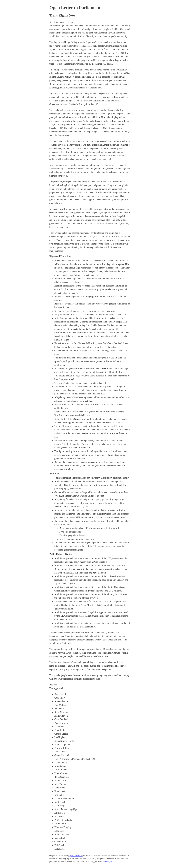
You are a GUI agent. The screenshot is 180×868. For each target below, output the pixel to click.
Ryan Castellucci (76, 856)
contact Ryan (107, 862)
